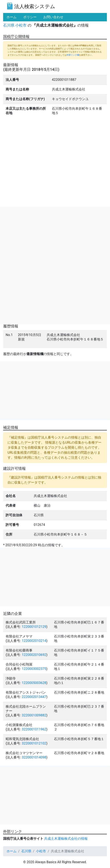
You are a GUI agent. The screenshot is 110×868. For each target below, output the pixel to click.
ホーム (12, 851)
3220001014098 (34, 757)
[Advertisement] (55, 236)
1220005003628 (34, 683)
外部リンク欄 (73, 55)
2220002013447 (34, 697)
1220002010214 (34, 641)
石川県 (9, 25)
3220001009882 (34, 715)
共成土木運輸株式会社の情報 (66, 839)
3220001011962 (34, 729)
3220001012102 (34, 743)
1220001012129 (34, 627)
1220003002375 (34, 669)
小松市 (21, 25)
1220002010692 (34, 655)
